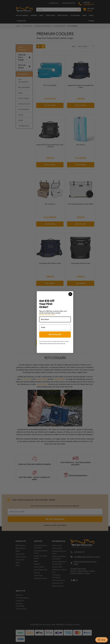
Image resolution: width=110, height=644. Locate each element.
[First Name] (55, 319)
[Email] (55, 327)
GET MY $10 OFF (55, 335)
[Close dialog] (70, 294)
